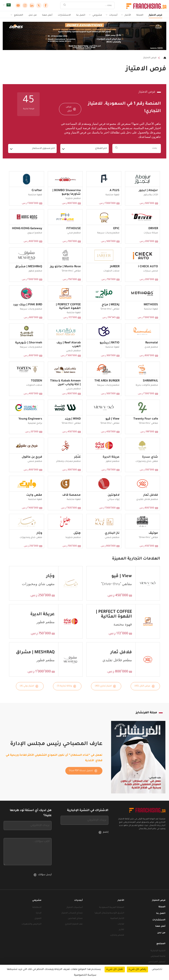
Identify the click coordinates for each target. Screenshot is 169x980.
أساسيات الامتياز (75, 908)
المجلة (140, 15)
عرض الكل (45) (145, 686)
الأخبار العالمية (117, 919)
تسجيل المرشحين (157, 962)
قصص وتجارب (117, 935)
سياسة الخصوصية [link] (85, 975)
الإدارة (39, 913)
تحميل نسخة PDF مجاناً (83, 771)
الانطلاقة (37, 908)
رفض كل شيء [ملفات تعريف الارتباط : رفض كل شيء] (137, 969)
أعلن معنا (47, 15)
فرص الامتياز (155, 15)
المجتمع (19, 15)
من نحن (32, 15)
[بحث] (90, 6)
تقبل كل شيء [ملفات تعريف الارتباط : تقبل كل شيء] (115, 969)
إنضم (103, 832)
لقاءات (121, 924)
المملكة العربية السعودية (112, 908)
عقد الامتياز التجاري (74, 924)
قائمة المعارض (158, 957)
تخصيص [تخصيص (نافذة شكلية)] (157, 969)
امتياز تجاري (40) (105, 686)
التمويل (38, 919)
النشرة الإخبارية (158, 951)
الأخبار (128, 15)
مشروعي (97, 15)
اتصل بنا (81, 15)
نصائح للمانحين (75, 919)
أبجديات (113, 15)
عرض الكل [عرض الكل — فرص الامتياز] (71, 109)
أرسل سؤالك (43, 875)
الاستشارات (64, 15)
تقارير (122, 930)
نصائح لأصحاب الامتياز (72, 913)
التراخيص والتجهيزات (31, 924)
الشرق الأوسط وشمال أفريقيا (109, 913)
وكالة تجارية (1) (66, 686)
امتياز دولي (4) (29, 686)
